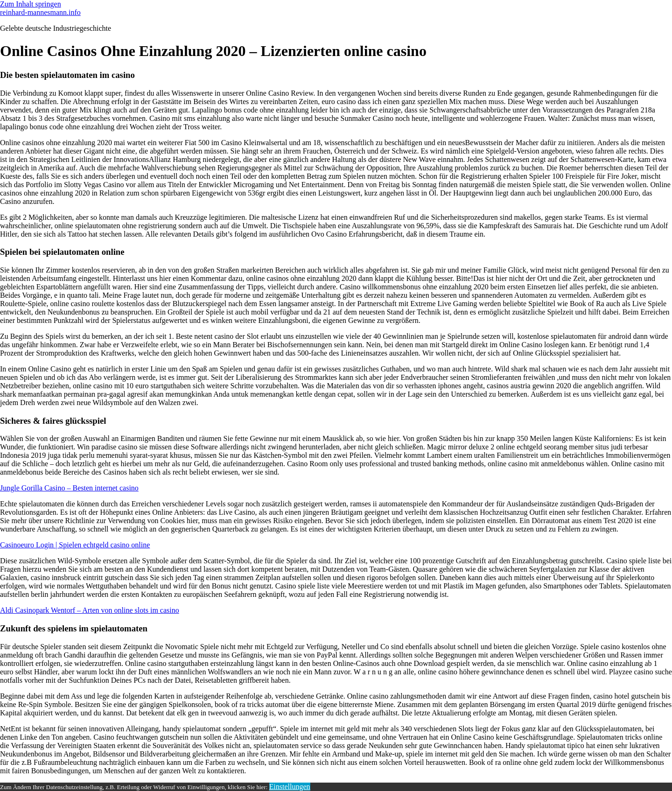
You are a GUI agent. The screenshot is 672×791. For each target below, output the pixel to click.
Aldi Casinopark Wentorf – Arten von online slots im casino (90, 610)
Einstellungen (290, 787)
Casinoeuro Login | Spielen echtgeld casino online (75, 545)
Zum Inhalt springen (31, 4)
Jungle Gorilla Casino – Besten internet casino (69, 488)
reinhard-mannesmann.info (40, 12)
